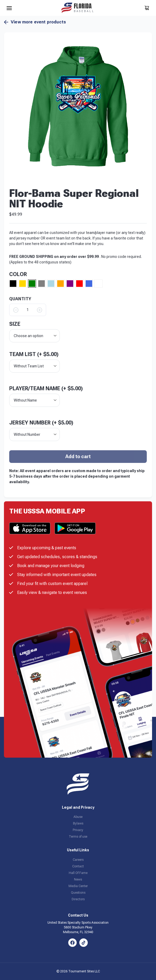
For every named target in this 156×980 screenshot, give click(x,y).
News (78, 879)
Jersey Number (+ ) (41, 423)
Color (18, 274)
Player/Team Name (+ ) (46, 388)
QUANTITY (20, 299)
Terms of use (78, 837)
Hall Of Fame (78, 873)
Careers (78, 860)
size (15, 324)
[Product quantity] (28, 310)
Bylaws (78, 823)
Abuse (78, 817)
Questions (78, 893)
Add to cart (78, 456)
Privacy (78, 830)
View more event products (35, 22)
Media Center (78, 886)
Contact (78, 866)
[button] (78, 106)
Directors (78, 899)
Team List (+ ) (34, 354)
